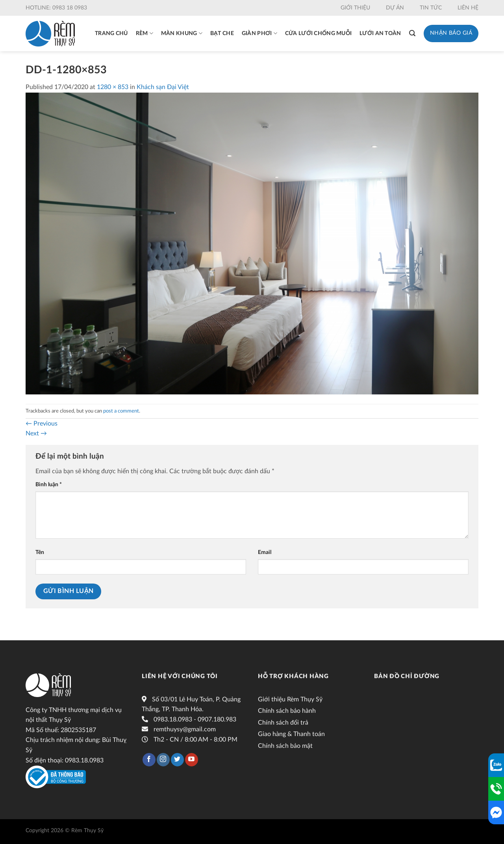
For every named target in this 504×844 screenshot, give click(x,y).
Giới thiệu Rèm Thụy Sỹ (290, 699)
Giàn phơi (259, 33)
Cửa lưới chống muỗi (318, 33)
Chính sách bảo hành (287, 711)
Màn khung (182, 33)
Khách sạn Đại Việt (163, 87)
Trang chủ (111, 33)
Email (265, 552)
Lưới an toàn (380, 33)
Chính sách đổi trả (283, 723)
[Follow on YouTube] (192, 760)
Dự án (395, 8)
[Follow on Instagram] (163, 760)
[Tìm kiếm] (412, 33)
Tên (40, 552)
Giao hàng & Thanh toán (291, 734)
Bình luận (49, 484)
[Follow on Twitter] (177, 760)
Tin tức (431, 8)
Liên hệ (468, 8)
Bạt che (222, 33)
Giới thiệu (355, 8)
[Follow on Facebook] (149, 760)
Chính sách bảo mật (285, 746)
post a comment (121, 411)
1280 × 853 (113, 87)
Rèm (145, 33)
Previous (42, 424)
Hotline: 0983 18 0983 (56, 8)
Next (36, 433)
